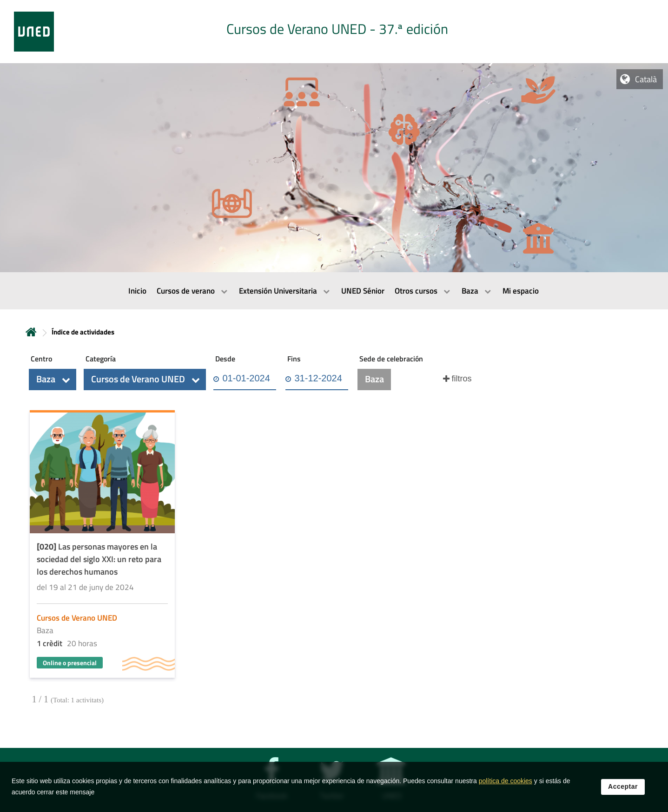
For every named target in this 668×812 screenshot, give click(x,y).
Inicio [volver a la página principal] (31, 332)
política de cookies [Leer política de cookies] (506, 787)
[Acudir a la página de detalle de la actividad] (103, 545)
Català (646, 79)
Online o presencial (70, 663)
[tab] (334, 32)
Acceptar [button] (623, 793)
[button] (53, 380)
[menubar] (334, 291)
